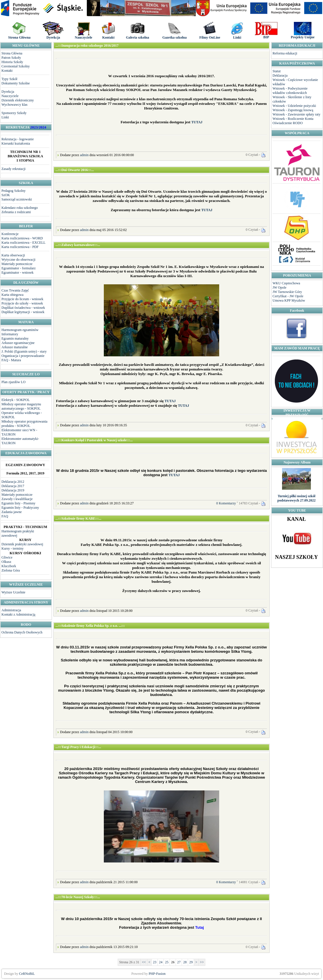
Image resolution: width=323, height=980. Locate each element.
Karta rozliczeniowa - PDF (20, 247)
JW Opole (279, 287)
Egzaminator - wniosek (17, 273)
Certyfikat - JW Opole (288, 296)
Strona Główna (12, 53)
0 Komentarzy (226, 503)
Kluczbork (9, 566)
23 (155, 962)
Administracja (11, 610)
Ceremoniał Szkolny (16, 66)
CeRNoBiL (27, 974)
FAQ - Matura (11, 360)
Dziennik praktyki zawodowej (22, 544)
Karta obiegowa (12, 295)
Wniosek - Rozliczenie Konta (293, 119)
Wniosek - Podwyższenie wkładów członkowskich (290, 91)
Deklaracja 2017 (13, 486)
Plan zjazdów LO (13, 382)
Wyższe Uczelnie (13, 592)
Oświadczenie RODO (288, 123)
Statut (277, 71)
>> (202, 962)
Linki (5, 117)
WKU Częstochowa (286, 283)
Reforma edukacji (285, 53)
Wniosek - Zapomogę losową (293, 110)
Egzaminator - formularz (19, 268)
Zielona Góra (11, 570)
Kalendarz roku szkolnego (20, 208)
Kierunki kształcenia (16, 143)
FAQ (5, 516)
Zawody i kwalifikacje (17, 499)
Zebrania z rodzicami (16, 212)
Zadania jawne (12, 512)
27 (179, 962)
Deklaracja (280, 75)
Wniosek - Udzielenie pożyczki (294, 106)
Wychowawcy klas (14, 105)
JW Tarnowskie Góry (287, 292)
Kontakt (7, 71)
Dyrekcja (8, 92)
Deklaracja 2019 (13, 490)
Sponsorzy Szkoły (14, 113)
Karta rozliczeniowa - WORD (22, 238)
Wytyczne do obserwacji (18, 260)
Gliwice (7, 557)
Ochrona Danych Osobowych (22, 632)
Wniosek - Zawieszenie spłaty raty (296, 114)
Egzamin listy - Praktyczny (20, 508)
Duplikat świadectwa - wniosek (23, 308)
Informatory (10, 334)
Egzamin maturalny (15, 338)
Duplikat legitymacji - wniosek (23, 312)
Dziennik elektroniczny (18, 100)
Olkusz (6, 562)
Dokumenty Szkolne (16, 83)
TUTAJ (197, 122)
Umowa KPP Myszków (289, 300)
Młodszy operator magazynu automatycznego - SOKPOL (21, 406)
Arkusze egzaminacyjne (18, 343)
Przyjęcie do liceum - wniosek (22, 299)
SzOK (6, 195)
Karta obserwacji (13, 255)
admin (84, 155)
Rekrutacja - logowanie (18, 139)
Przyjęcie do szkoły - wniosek (22, 303)
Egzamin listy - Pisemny (18, 503)
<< (144, 962)
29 (191, 962)
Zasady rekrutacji (14, 169)
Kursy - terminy (13, 548)
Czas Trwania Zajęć (15, 290)
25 (167, 962)
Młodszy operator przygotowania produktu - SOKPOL (24, 424)
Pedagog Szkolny (14, 191)
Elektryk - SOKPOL (16, 400)
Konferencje (10, 234)
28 (185, 962)
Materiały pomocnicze (17, 264)
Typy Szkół (9, 79)
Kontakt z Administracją (18, 614)
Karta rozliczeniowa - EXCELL (24, 243)
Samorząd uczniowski (17, 199)
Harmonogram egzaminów (20, 330)
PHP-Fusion (157, 974)
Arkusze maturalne (15, 347)
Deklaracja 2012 (13, 482)
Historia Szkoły (12, 62)
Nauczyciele (10, 96)
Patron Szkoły (11, 58)
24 (161, 962)
